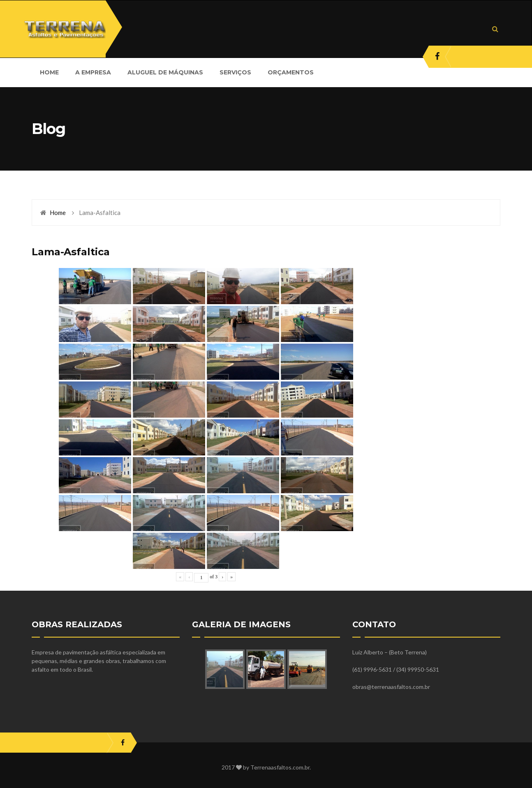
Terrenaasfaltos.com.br (280, 767)
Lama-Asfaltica (71, 252)
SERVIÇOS (235, 72)
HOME (49, 72)
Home (58, 213)
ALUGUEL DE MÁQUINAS (165, 72)
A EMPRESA (93, 72)
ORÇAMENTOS (291, 72)
